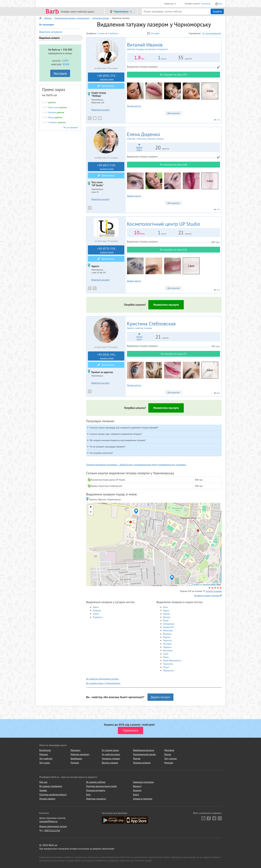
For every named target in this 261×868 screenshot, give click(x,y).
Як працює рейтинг (96, 782)
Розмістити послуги (166, 305)
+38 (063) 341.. (107, 356)
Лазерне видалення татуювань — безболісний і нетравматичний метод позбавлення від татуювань (136, 465)
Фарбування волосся (144, 750)
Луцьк (166, 667)
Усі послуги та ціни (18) (173, 165)
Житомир (168, 650)
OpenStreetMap (209, 585)
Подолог (75, 763)
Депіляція (169, 750)
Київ (165, 607)
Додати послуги (160, 697)
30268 (66, 64)
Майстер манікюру (80, 754)
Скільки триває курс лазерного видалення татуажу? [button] (116, 434)
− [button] (91, 512)
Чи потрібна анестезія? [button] (101, 453)
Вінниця (167, 634)
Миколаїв (168, 630)
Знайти (217, 11)
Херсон (167, 637)
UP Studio (164, 224)
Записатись (106, 86)
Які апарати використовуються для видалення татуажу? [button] (118, 440)
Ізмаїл (96, 614)
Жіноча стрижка (110, 763)
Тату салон (45, 763)
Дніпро (167, 617)
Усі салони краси (110, 750)
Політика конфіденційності (53, 794)
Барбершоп (76, 758)
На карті (153, 33)
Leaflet (196, 585)
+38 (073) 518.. (107, 250)
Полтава (167, 644)
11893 (65, 61)
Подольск (98, 617)
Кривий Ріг (169, 627)
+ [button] (91, 507)
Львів (166, 620)
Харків (167, 614)
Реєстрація (206, 4)
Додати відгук (134, 106)
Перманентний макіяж (144, 754)
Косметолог (45, 750)
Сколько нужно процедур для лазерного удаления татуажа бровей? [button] (124, 428)
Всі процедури (47, 25)
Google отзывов (214, 591)
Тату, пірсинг (171, 758)
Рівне (166, 657)
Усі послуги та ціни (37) (173, 75)
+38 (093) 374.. (107, 77)
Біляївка (97, 610)
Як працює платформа (51, 786)
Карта (136, 794)
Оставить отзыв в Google (208, 595)
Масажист (76, 750)
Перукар (44, 754)
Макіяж (137, 758)
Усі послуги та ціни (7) (174, 354)
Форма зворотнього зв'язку (53, 826)
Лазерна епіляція (142, 763)
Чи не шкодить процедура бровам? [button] (108, 447)
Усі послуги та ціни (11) (173, 250)
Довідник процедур (96, 799)
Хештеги (137, 790)
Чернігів (167, 640)
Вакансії (137, 786)
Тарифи (43, 790)
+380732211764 (52, 830)
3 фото (191, 266)
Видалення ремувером (51, 32)
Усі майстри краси (111, 754)
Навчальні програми (143, 782)
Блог (88, 794)
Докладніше (173, 113)
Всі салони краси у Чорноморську (103, 683)
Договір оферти (47, 799)
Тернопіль (168, 664)
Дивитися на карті (100, 110)
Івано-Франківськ (172, 660)
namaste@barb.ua (48, 821)
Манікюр (169, 763)
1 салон (101, 33)
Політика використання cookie (102, 786)
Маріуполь (168, 670)
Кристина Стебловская (174, 325)
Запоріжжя (169, 624)
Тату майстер (46, 758)
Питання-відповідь (96, 790)
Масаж (168, 754)
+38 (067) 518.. (107, 167)
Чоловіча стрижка (111, 758)
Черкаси (167, 647)
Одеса (96, 607)
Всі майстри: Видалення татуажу (103, 679)
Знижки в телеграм (143, 799)
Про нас (43, 782)
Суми (166, 654)
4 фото (210, 91)
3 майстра (113, 33)
